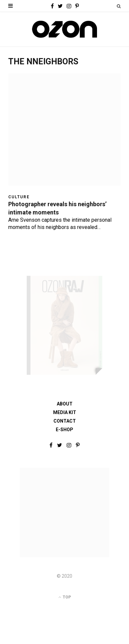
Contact (65, 421)
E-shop (64, 430)
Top (65, 597)
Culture (19, 197)
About (65, 404)
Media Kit (65, 412)
